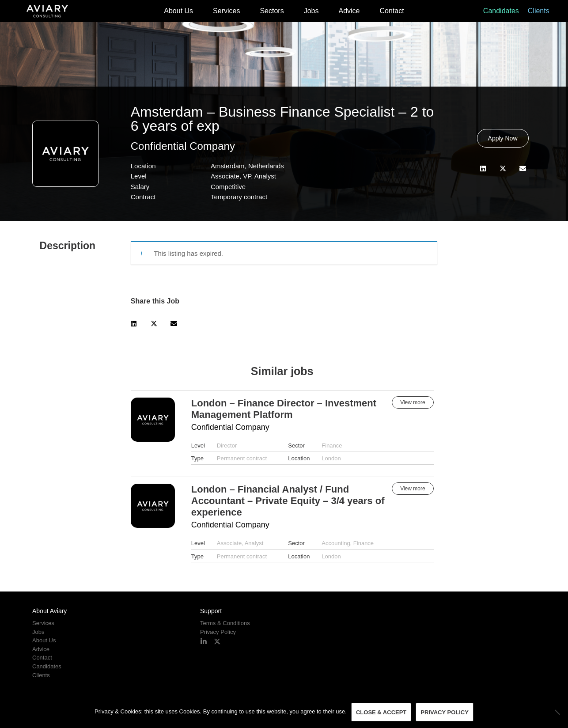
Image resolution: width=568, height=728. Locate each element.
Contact (392, 11)
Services (226, 11)
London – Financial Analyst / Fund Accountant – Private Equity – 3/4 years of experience (288, 501)
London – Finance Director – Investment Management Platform (284, 409)
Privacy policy (445, 712)
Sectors (272, 11)
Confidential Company (183, 146)
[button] (483, 169)
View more (413, 402)
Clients (539, 11)
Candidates (501, 11)
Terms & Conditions (225, 623)
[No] (557, 712)
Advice (349, 11)
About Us (178, 11)
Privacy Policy (218, 632)
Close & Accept (381, 712)
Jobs (311, 11)
